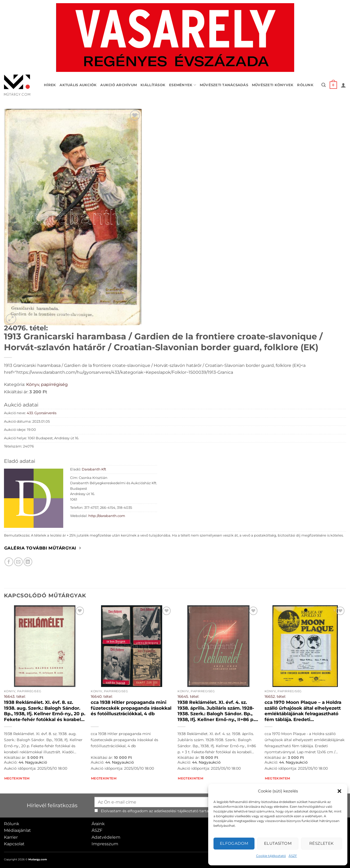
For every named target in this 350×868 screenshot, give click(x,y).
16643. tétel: (15, 696)
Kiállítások (153, 85)
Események (183, 85)
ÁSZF (293, 856)
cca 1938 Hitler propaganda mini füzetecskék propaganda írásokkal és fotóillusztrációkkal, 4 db (131, 708)
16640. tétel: (102, 696)
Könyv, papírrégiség (47, 384)
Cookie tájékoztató (271, 856)
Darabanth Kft (94, 469)
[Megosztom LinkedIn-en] (28, 562)
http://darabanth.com (107, 516)
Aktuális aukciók (78, 85)
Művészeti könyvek (273, 85)
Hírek (50, 85)
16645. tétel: (188, 696)
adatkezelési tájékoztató (176, 811)
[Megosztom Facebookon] (9, 562)
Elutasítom (278, 843)
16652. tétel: (275, 696)
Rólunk (305, 85)
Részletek (322, 843)
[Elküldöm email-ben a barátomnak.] (18, 562)
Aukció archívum (119, 85)
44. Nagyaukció (33, 762)
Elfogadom (234, 843)
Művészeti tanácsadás (224, 85)
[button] (339, 791)
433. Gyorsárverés (42, 413)
